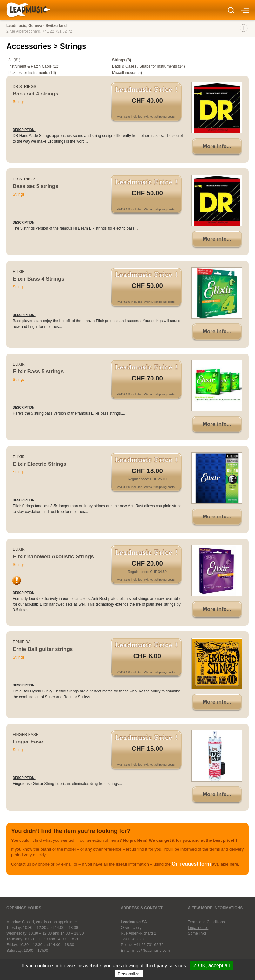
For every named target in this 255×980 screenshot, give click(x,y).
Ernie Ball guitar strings (43, 649)
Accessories (30, 46)
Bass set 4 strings (36, 94)
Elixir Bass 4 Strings (38, 279)
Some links (197, 933)
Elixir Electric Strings (40, 464)
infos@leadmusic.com (151, 951)
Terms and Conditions (206, 922)
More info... (217, 146)
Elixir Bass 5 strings (38, 371)
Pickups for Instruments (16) (32, 73)
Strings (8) (121, 60)
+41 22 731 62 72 (57, 31)
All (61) (14, 60)
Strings (19, 102)
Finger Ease (26, 735)
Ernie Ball (24, 642)
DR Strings (24, 87)
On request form (191, 864)
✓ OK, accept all (211, 966)
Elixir (19, 272)
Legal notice (198, 928)
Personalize (129, 974)
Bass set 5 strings (36, 186)
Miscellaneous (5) (127, 73)
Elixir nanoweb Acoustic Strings (53, 557)
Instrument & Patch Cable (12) (34, 66)
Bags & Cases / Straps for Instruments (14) (148, 66)
